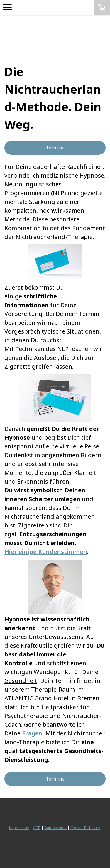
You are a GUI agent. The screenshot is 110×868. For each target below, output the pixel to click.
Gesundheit (21, 681)
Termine (55, 148)
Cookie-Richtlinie (85, 828)
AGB (37, 828)
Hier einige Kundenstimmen (46, 552)
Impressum (19, 828)
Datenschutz (55, 828)
